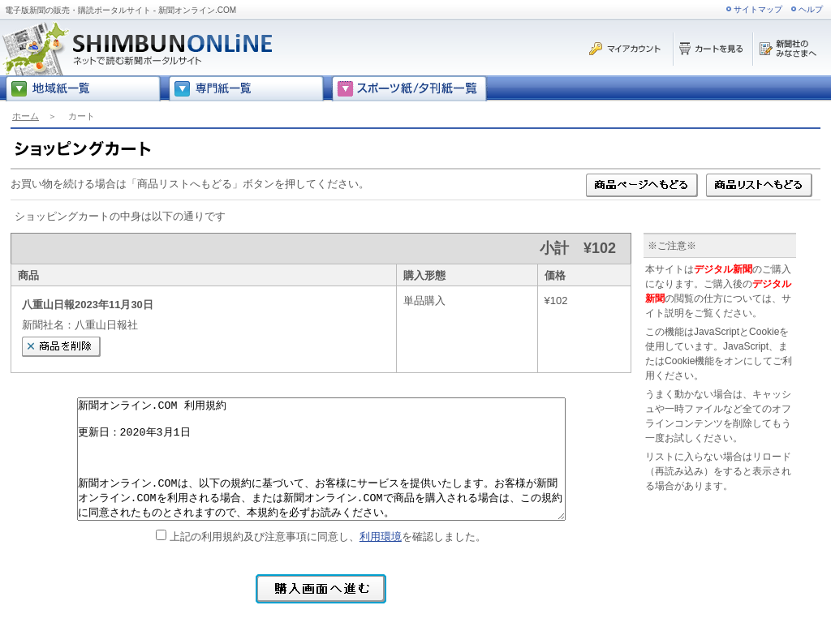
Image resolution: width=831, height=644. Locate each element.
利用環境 (381, 537)
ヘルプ (811, 9)
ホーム (26, 116)
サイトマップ (758, 9)
